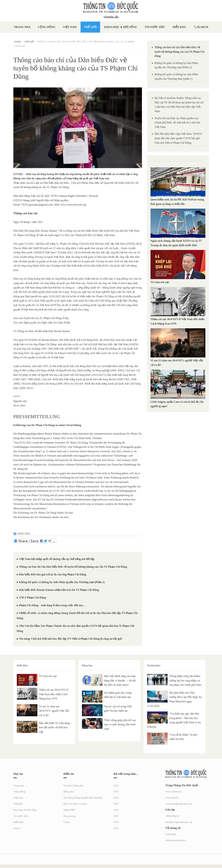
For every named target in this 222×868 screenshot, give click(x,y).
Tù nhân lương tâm (74, 786)
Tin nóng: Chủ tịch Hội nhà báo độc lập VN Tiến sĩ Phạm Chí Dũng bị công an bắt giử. (71, 639)
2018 (116, 822)
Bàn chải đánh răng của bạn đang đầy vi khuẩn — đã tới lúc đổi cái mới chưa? (120, 680)
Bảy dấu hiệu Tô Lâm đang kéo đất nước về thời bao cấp (55, 727)
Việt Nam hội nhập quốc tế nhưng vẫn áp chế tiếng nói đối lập (57, 559)
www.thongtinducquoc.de (179, 804)
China (67, 822)
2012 (116, 786)
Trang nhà (22, 27)
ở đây (65, 318)
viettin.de (111, 17)
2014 (116, 798)
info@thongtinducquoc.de (179, 822)
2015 (116, 804)
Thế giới (90, 27)
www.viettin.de (173, 792)
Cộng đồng (47, 27)
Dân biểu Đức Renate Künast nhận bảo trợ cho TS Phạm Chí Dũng (59, 590)
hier (71, 513)
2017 (116, 816)
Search (203, 27)
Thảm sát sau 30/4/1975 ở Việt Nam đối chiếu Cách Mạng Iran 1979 (54, 694)
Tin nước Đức (155, 27)
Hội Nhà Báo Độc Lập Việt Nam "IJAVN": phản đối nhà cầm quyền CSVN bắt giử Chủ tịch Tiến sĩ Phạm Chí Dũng (179, 138)
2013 (116, 792)
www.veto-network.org (73, 205)
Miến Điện (69, 810)
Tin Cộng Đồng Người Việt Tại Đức (83, 798)
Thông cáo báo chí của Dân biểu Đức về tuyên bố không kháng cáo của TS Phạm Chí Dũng (73, 567)
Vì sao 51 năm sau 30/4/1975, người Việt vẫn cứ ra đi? (54, 711)
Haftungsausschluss (176, 840)
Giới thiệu (171, 834)
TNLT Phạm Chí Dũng (33, 598)
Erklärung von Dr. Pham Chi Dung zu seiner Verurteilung (47, 425)
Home (18, 42)
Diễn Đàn (179, 27)
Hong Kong (69, 816)
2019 (116, 828)
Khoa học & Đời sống (121, 27)
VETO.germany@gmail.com (37, 205)
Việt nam (70, 27)
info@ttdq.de (172, 816)
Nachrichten (154, 665)
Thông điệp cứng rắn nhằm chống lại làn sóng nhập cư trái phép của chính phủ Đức (185, 680)
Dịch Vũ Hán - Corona (75, 804)
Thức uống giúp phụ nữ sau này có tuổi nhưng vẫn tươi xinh (120, 725)
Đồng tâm (69, 792)
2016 (116, 810)
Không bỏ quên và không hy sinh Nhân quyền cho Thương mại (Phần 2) (62, 582)
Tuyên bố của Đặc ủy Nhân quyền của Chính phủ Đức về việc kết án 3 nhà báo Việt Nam (178, 123)
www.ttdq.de (172, 798)
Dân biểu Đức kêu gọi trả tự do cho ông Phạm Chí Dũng (53, 574)
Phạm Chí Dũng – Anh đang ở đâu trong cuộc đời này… (52, 605)
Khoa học (87, 665)
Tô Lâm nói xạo (160, 282)
